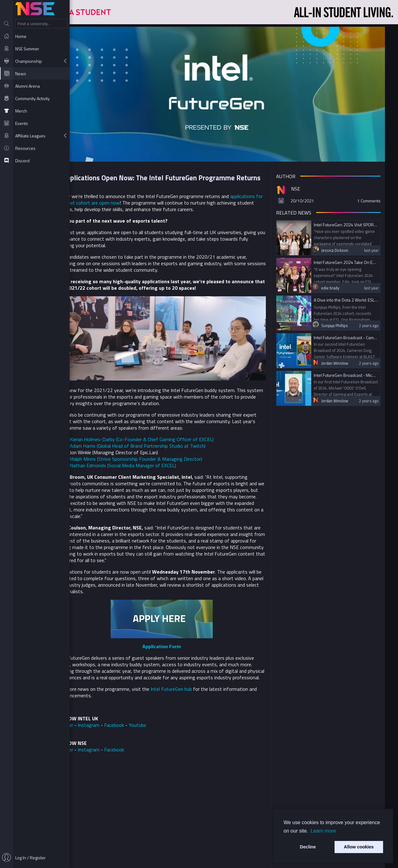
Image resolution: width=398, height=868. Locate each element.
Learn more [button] (323, 831)
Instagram (123, 723)
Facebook (149, 723)
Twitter (100, 723)
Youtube (172, 723)
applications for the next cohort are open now (140, 197)
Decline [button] (308, 847)
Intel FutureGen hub (206, 687)
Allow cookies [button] (359, 847)
